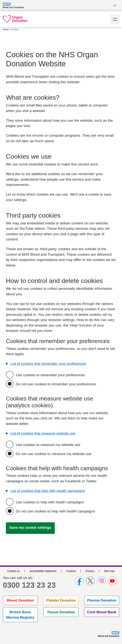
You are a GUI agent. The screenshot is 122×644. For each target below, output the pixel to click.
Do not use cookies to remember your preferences (56, 384)
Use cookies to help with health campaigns (50, 502)
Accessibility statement (43, 571)
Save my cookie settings (30, 528)
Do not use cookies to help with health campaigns (55, 511)
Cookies (71, 571)
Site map (109, 571)
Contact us (13, 571)
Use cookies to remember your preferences (50, 375)
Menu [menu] (115, 19)
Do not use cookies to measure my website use (54, 454)
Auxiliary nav (115, 6)
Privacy (90, 571)
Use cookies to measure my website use (48, 445)
